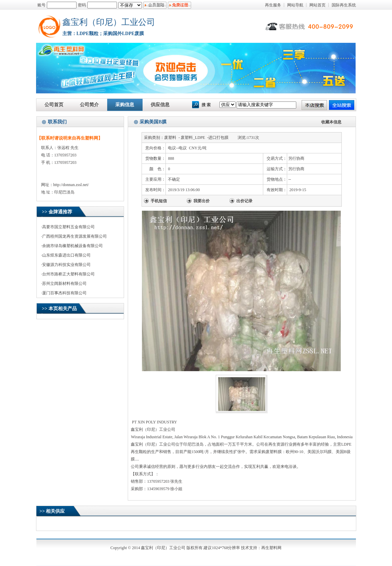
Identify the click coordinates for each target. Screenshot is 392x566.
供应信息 (160, 105)
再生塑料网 (271, 548)
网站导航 (295, 5)
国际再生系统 (344, 5)
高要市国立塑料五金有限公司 (68, 227)
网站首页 (318, 5)
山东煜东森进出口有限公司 (66, 255)
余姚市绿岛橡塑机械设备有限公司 (72, 246)
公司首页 (54, 105)
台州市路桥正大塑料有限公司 (68, 274)
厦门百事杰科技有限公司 (64, 293)
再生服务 (273, 5)
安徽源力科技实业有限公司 (66, 265)
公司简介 (89, 105)
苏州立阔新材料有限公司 (64, 284)
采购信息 (125, 105)
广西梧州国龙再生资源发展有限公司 (74, 236)
